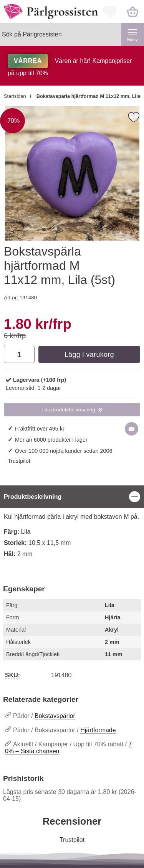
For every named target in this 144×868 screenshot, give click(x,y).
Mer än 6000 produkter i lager (51, 440)
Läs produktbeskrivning (68, 410)
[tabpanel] (72, 526)
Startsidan (15, 96)
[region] (72, 497)
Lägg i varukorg (89, 355)
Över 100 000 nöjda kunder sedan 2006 (64, 451)
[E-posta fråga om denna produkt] (132, 429)
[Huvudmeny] (132, 35)
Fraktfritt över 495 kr (40, 429)
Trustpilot (19, 461)
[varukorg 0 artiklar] (132, 12)
